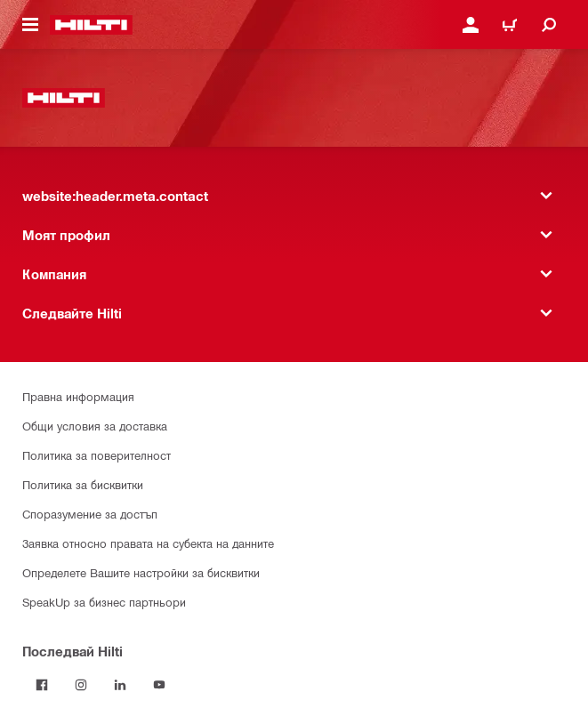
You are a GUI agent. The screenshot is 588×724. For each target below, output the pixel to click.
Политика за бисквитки (83, 484)
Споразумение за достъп (90, 514)
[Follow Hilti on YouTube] (159, 685)
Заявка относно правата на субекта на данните (148, 543)
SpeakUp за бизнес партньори (104, 602)
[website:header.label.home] (91, 25)
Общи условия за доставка (95, 426)
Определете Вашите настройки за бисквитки (141, 572)
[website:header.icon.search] (549, 25)
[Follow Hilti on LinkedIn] (120, 685)
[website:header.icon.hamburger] (30, 25)
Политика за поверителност (97, 455)
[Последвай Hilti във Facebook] (42, 685)
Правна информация (78, 396)
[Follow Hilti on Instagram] (81, 685)
